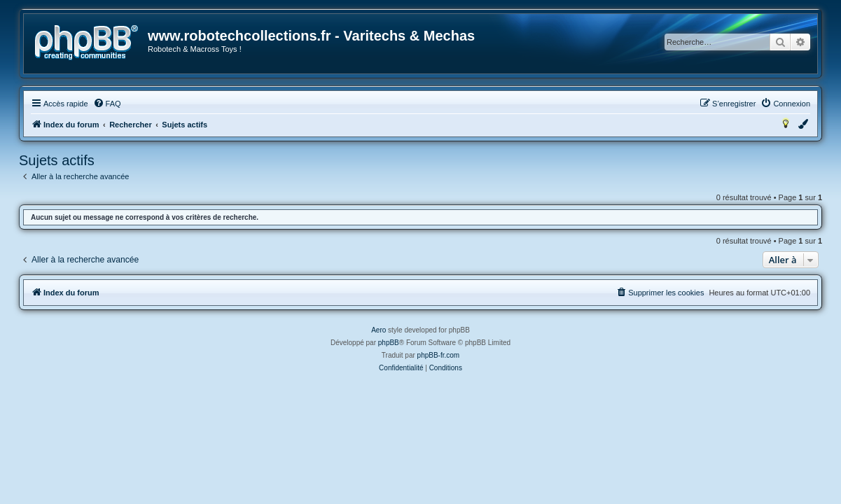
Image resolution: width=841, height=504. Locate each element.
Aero (378, 330)
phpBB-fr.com (439, 355)
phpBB (389, 343)
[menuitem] (107, 104)
